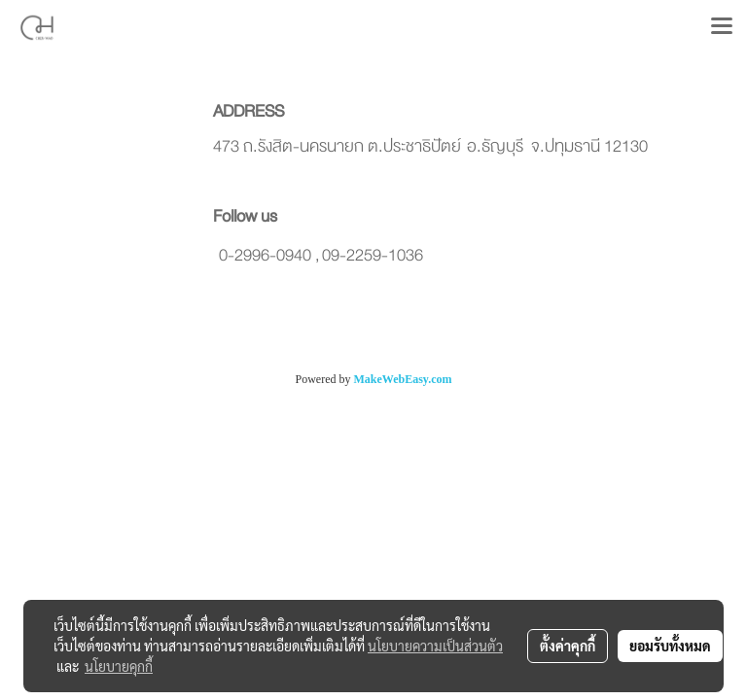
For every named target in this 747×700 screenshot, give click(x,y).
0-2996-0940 (265, 255)
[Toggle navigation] (722, 27)
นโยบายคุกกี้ (119, 666)
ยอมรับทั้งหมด (670, 646)
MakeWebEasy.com (403, 379)
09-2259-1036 (373, 255)
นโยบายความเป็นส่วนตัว (435, 646)
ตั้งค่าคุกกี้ (568, 646)
